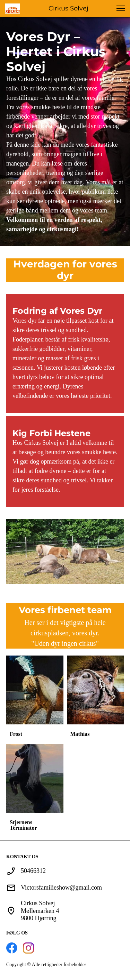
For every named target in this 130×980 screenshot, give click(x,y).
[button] (121, 8)
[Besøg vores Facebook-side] (12, 948)
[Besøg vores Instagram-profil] (28, 948)
